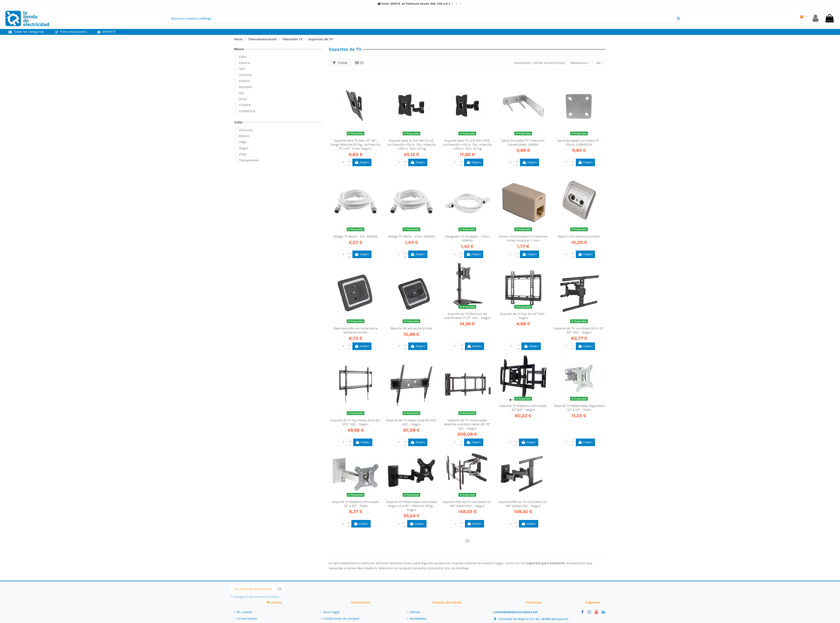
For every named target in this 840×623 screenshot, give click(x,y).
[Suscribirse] (279, 589)
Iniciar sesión (247, 618)
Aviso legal (331, 612)
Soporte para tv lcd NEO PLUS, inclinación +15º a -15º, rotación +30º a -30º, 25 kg (411, 144)
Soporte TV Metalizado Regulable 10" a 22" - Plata (579, 408)
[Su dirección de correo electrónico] (253, 589)
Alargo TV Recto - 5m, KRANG (356, 236)
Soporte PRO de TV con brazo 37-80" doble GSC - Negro (467, 504)
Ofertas (415, 612)
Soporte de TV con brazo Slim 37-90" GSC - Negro (579, 330)
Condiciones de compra (341, 618)
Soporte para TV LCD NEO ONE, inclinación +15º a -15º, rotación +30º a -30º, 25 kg (467, 144)
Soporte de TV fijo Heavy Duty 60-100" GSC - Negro (356, 422)
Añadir (362, 162)
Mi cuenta (244, 612)
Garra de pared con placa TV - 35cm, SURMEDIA (579, 142)
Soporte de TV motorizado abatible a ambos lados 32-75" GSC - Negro (467, 424)
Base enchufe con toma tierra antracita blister (356, 330)
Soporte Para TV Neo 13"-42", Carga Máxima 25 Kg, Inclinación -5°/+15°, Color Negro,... (356, 144)
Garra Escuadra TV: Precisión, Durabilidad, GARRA (523, 142)
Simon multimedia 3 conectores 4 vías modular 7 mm (523, 238)
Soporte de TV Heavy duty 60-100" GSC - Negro (411, 422)
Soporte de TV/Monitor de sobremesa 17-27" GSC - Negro (467, 316)
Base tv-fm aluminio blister (579, 236)
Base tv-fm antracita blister (411, 328)
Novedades (418, 618)
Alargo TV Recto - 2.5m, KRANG (411, 236)
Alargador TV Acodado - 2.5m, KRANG (467, 238)
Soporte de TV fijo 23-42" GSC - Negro (523, 316)
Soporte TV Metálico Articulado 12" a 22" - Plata (356, 504)
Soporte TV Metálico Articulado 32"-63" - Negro (523, 408)
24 (600, 63)
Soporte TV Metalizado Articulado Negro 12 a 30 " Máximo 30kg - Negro (411, 506)
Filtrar (340, 63)
